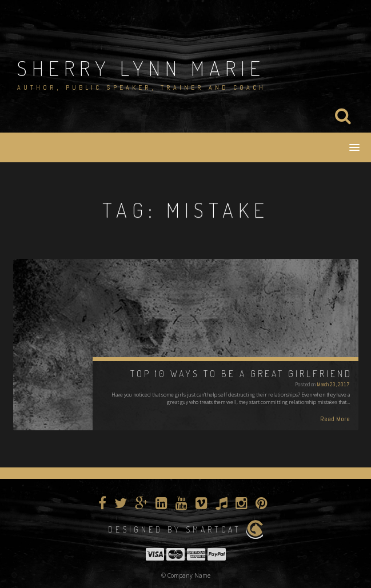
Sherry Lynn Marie (141, 68)
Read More (335, 419)
